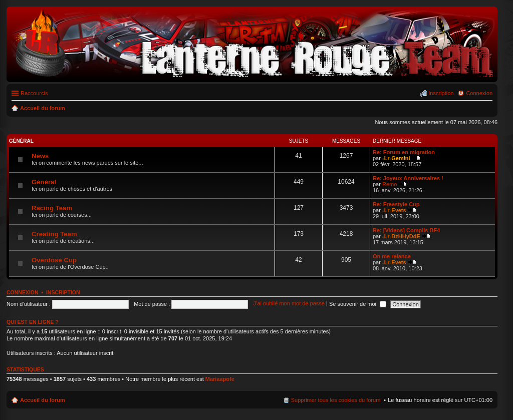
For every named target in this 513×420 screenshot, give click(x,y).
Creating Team (54, 234)
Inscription (63, 292)
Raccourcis (34, 93)
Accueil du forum (43, 400)
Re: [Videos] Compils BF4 (406, 230)
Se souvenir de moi (358, 304)
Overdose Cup (54, 260)
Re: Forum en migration (404, 152)
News (40, 156)
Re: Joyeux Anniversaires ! (408, 178)
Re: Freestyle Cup (396, 204)
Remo (390, 184)
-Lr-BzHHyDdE (401, 236)
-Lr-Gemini (396, 158)
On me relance (392, 256)
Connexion (23, 292)
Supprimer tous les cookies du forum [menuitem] (336, 400)
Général (21, 141)
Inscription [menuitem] (441, 93)
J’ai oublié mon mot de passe (289, 304)
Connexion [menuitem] (479, 93)
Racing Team (52, 208)
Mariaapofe (220, 379)
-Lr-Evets (394, 210)
